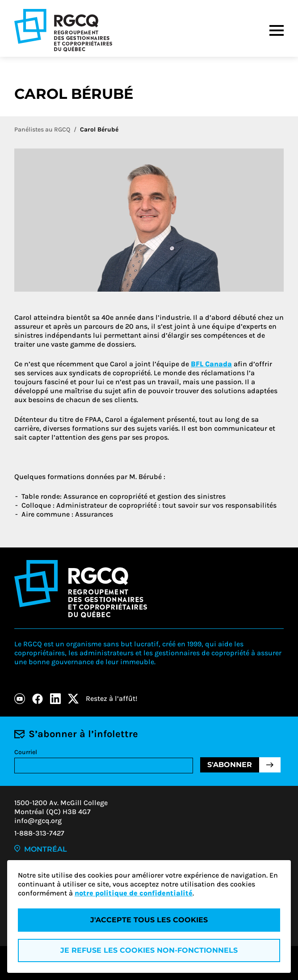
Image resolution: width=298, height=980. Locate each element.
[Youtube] (20, 699)
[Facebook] (38, 699)
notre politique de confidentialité (134, 893)
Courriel (26, 752)
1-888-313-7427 (39, 833)
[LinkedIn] (55, 699)
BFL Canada (211, 364)
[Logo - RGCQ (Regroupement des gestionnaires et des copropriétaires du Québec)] (63, 30)
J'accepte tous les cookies (149, 920)
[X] (73, 699)
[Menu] (277, 30)
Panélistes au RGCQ (42, 129)
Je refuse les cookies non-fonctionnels (149, 950)
